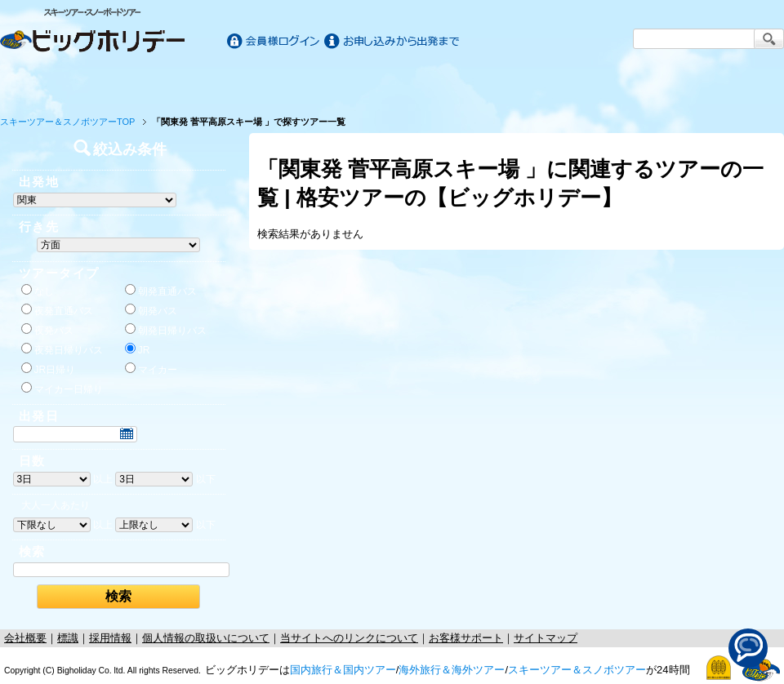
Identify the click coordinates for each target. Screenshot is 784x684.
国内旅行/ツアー (198, 83)
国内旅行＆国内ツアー (343, 670)
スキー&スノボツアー (586, 83)
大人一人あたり (56, 505)
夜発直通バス (57, 310)
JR (138, 349)
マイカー (151, 369)
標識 (68, 638)
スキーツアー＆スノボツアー (577, 670)
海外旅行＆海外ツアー (452, 670)
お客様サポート (733, 83)
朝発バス (151, 310)
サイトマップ (546, 638)
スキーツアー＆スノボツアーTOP (67, 122)
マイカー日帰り (62, 389)
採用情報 (110, 638)
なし (38, 291)
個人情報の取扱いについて (206, 638)
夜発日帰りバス (62, 349)
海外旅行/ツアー (392, 83)
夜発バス (47, 330)
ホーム (50, 83)
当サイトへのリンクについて (349, 638)
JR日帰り (49, 369)
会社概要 (25, 638)
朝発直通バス (161, 291)
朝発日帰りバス (166, 330)
